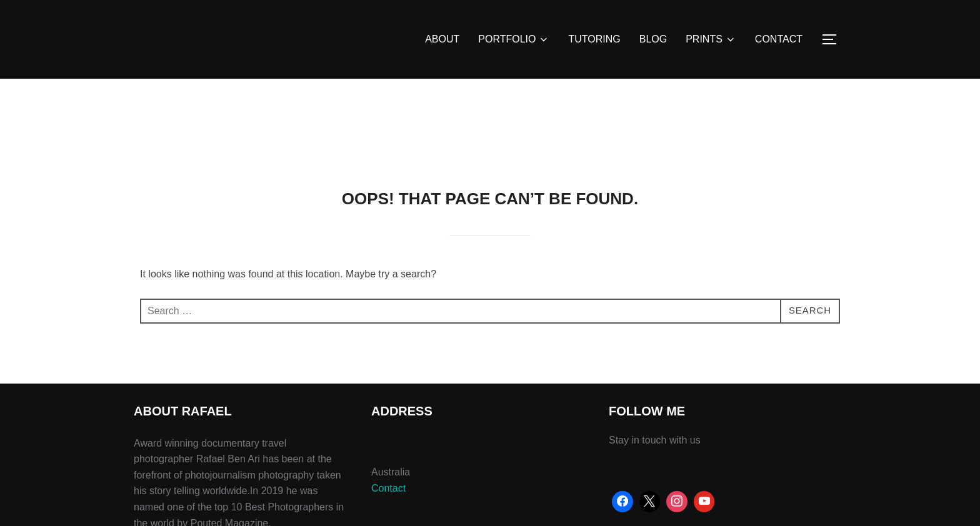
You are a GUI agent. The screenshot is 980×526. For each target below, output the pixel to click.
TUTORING (594, 39)
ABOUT (442, 39)
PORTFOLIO (514, 39)
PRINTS (711, 39)
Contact (388, 488)
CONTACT (779, 39)
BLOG (653, 39)
